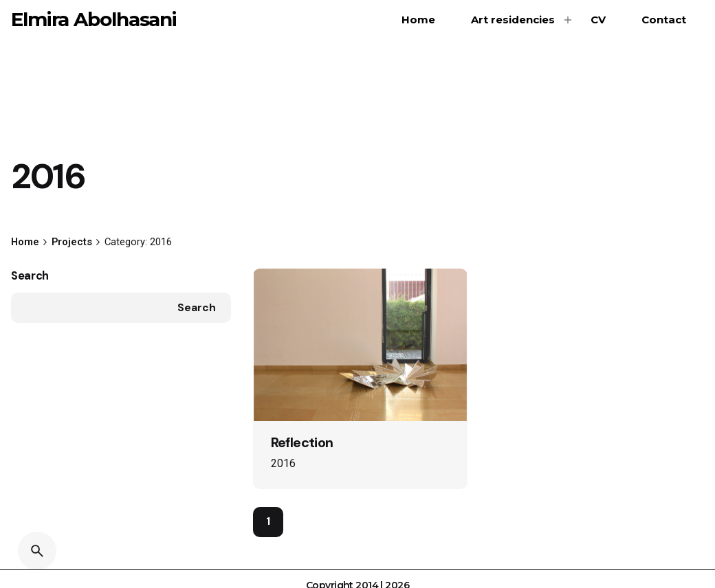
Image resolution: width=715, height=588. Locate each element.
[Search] (37, 551)
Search (30, 276)
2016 (283, 464)
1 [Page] (268, 521)
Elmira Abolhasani (94, 19)
